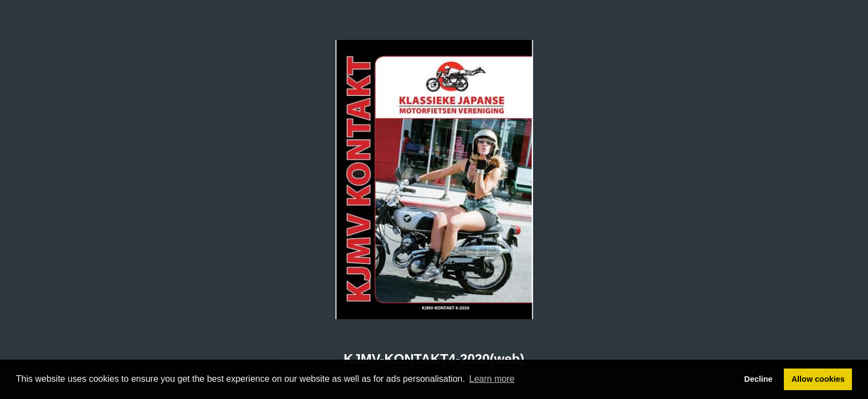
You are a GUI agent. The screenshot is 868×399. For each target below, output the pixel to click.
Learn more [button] (492, 379)
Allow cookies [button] (818, 379)
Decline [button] (758, 379)
